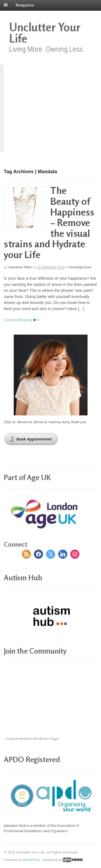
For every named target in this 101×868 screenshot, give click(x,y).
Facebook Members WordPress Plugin (32, 739)
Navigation (25, 5)
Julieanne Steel (20, 267)
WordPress (32, 860)
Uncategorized (80, 267)
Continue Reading (18, 320)
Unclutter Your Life (45, 33)
